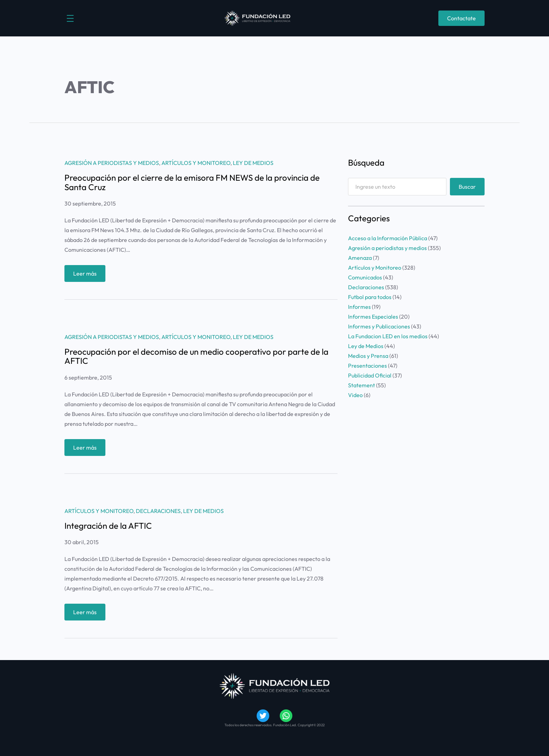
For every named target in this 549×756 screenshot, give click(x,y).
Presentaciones (367, 366)
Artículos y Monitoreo (196, 163)
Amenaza (360, 258)
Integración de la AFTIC (108, 526)
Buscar (467, 187)
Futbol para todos (370, 297)
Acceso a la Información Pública (388, 238)
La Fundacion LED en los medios (388, 336)
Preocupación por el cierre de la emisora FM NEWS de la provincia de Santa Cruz (192, 182)
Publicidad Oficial (370, 375)
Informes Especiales (373, 317)
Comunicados (365, 277)
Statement (362, 385)
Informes (359, 307)
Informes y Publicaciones (379, 326)
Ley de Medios (253, 163)
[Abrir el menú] (70, 18)
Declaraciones (158, 511)
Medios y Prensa (368, 356)
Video (355, 395)
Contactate (461, 18)
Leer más (88, 275)
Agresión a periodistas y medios (112, 163)
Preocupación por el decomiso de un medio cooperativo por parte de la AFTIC (196, 356)
